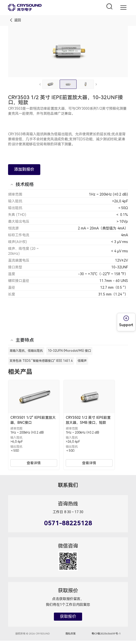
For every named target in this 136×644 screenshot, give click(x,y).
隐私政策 (71, 634)
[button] (124, 8)
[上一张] (40, 84)
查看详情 (34, 463)
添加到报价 (24, 169)
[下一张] (96, 84)
